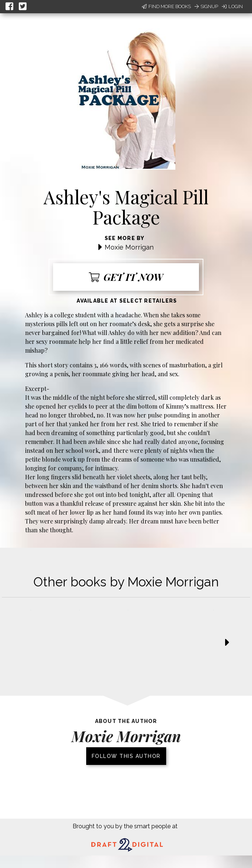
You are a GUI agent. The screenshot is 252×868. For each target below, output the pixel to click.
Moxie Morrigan (129, 247)
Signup (206, 6)
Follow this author (126, 756)
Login (232, 6)
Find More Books (166, 6)
